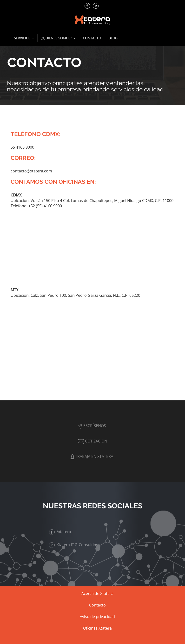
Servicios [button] (24, 38)
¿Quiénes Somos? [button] (58, 38)
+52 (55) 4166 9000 (45, 206)
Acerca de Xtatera (97, 593)
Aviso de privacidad (97, 617)
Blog (113, 38)
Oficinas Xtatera (97, 628)
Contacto (92, 38)
